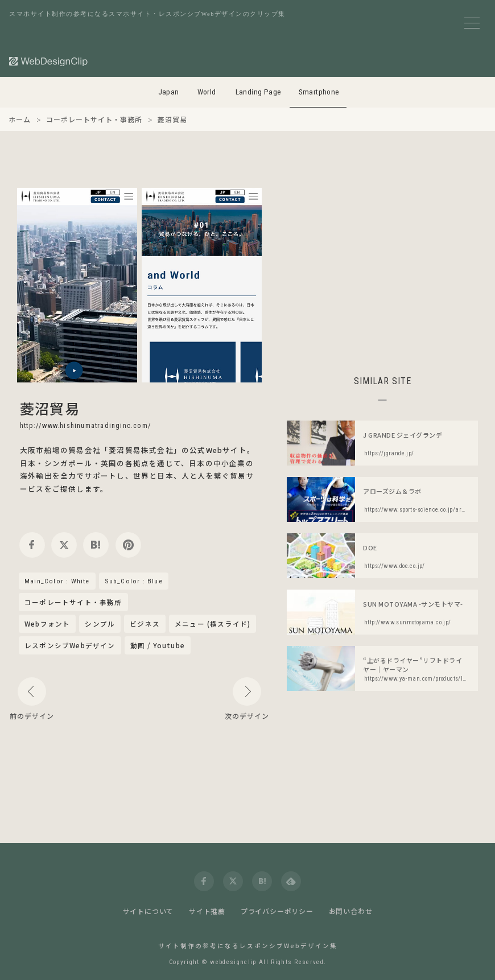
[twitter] (64, 545)
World (207, 92)
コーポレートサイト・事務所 (73, 603)
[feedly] (291, 881)
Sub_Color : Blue (134, 581)
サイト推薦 (207, 911)
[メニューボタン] (472, 23)
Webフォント (47, 624)
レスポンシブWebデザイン (70, 645)
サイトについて (148, 911)
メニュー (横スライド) (213, 624)
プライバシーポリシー (277, 911)
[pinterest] (128, 545)
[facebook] (32, 545)
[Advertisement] (382, 267)
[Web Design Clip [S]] (49, 61)
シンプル (100, 624)
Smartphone (319, 92)
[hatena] (96, 545)
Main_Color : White (57, 581)
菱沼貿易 (50, 408)
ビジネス (145, 624)
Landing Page (259, 92)
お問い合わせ (351, 911)
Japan (169, 92)
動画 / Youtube (158, 645)
